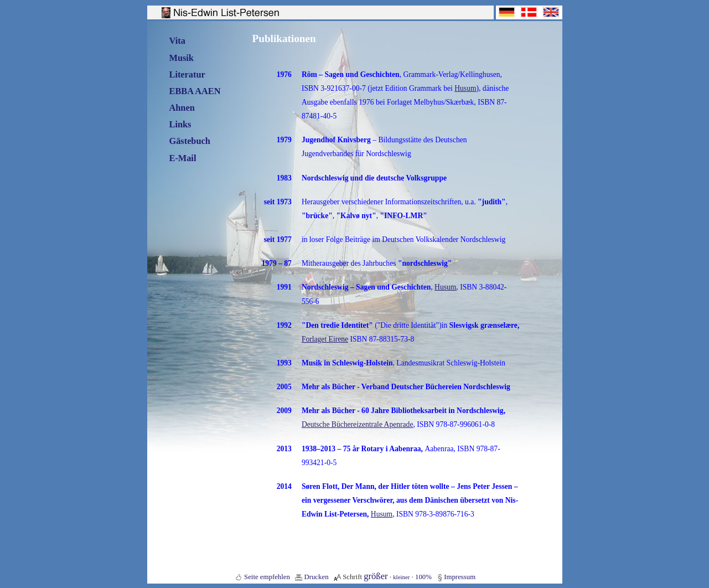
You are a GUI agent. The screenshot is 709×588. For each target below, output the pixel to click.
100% (423, 577)
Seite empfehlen (267, 577)
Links (180, 124)
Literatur (187, 74)
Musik (182, 58)
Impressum (460, 577)
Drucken (316, 577)
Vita (177, 41)
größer (376, 576)
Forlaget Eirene (325, 339)
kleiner (401, 577)
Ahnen (182, 108)
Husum (465, 88)
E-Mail (183, 158)
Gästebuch (190, 141)
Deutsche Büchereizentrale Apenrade (358, 424)
